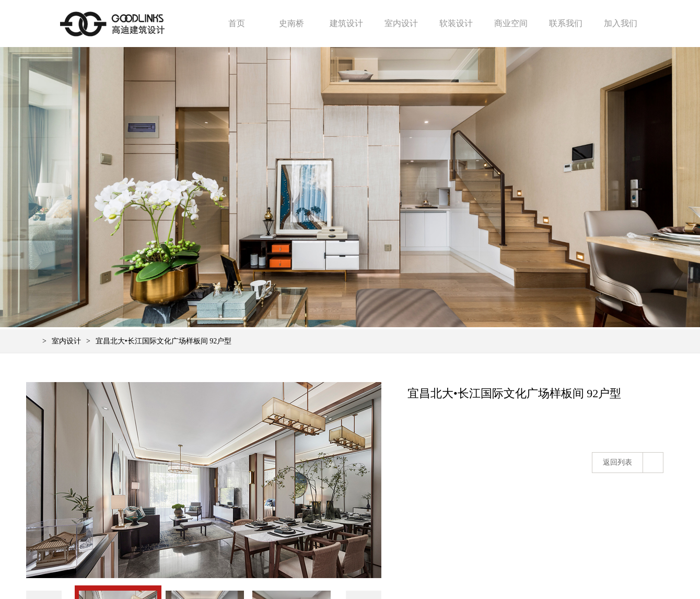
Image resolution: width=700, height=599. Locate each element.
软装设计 (456, 23)
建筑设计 (346, 23)
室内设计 (401, 23)
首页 (237, 23)
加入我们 (621, 23)
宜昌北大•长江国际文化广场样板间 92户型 (164, 341)
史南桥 (291, 23)
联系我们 (566, 23)
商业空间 (511, 23)
